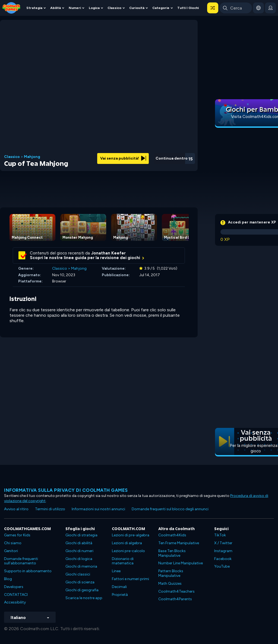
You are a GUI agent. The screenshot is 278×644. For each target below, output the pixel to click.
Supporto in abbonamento (28, 571)
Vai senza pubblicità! (123, 158)
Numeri (75, 8)
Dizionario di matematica (123, 561)
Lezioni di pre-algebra (131, 535)
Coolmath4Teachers (176, 591)
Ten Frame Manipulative (179, 543)
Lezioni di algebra (127, 543)
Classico (114, 8)
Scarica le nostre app (84, 598)
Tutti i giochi (188, 8)
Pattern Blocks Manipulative (171, 573)
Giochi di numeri (79, 551)
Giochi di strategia (81, 535)
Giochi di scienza (80, 582)
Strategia (34, 8)
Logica (94, 8)
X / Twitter (223, 543)
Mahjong (32, 157)
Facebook (223, 559)
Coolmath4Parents (175, 599)
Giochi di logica (79, 559)
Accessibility (15, 602)
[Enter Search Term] (236, 8)
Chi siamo (13, 543)
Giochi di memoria (81, 566)
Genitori (11, 551)
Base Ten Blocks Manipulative (172, 553)
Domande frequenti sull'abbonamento (21, 561)
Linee (116, 571)
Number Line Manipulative (181, 563)
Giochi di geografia (82, 590)
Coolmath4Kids (172, 535)
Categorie (161, 8)
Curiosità (137, 8)
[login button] (270, 8)
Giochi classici (78, 574)
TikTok (220, 535)
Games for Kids (17, 535)
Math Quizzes (170, 584)
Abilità (56, 8)
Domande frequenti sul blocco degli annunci (170, 509)
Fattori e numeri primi (130, 579)
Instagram (223, 551)
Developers (14, 587)
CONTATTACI (16, 595)
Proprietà (120, 595)
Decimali (119, 587)
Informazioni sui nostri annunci (98, 509)
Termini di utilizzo (50, 509)
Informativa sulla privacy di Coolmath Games (66, 490)
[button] (213, 8)
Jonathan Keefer (108, 253)
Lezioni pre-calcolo (128, 551)
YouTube (222, 566)
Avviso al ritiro (16, 509)
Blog (8, 579)
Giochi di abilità (79, 543)
